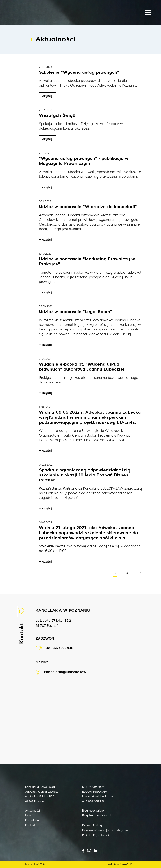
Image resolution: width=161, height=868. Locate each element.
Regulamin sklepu (93, 825)
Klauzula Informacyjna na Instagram (105, 831)
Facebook (83, 851)
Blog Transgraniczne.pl (97, 816)
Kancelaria (32, 821)
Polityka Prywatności (95, 835)
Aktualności (32, 811)
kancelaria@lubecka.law (98, 797)
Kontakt (30, 825)
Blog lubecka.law (93, 811)
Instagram (89, 851)
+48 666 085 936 (93, 802)
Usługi (29, 816)
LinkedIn (95, 850)
